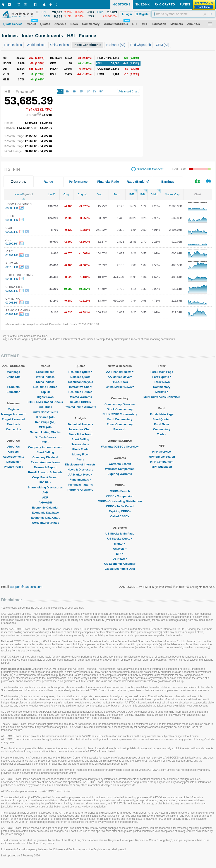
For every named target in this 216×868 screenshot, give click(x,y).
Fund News (162, 424)
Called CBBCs (120, 516)
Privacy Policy (14, 467)
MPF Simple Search (162, 457)
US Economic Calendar (120, 564)
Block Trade (80, 449)
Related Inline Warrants (80, 407)
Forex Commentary (120, 424)
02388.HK (12, 279)
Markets (162, 392)
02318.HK (12, 267)
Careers (14, 452)
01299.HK (12, 244)
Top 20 (45, 392)
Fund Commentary (120, 419)
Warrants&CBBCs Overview (120, 447)
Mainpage (14, 372)
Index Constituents (45, 412)
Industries (45, 407)
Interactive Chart (80, 387)
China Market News (120, 387)
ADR (45, 497)
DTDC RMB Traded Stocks (45, 402)
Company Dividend (45, 457)
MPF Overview (162, 452)
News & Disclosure (80, 470)
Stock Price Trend (80, 434)
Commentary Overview (120, 404)
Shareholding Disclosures (45, 487)
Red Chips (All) (45, 422)
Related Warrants (80, 397)
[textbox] (183, 14)
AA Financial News (120, 372)
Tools (162, 434)
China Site (14, 377)
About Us (14, 447)
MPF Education (162, 467)
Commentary (162, 387)
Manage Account (14, 414)
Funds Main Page (162, 414)
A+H (45, 492)
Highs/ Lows (45, 397)
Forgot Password (14, 419)
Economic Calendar (45, 508)
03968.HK (12, 303)
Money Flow (80, 454)
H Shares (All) (45, 417)
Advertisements (14, 457)
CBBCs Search (120, 491)
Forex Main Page (162, 372)
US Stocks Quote (120, 539)
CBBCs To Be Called (120, 506)
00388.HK (12, 220)
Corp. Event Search (45, 477)
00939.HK (12, 232)
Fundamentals (80, 480)
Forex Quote (162, 377)
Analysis (120, 549)
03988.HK (12, 314)
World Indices (45, 377)
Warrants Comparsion (120, 469)
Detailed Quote (80, 377)
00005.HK (12, 208)
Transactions (80, 444)
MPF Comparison (162, 462)
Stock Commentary (120, 409)
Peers (80, 459)
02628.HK (12, 291)
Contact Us (13, 429)
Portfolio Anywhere (80, 490)
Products (14, 387)
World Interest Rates (45, 523)
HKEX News (120, 382)
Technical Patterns (80, 485)
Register (14, 409)
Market (120, 544)
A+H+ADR (45, 503)
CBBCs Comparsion (120, 496)
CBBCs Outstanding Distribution (120, 501)
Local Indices (45, 372)
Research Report (45, 467)
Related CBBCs (80, 402)
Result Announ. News (45, 462)
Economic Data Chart (45, 518)
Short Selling (45, 452)
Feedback (14, 424)
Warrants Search (120, 464)
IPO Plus (45, 482)
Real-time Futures (45, 387)
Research (120, 429)
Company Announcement (45, 447)
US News (120, 559)
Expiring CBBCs (120, 511)
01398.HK (12, 255)
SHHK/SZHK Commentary (120, 414)
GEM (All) (45, 427)
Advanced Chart (129, 92)
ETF (45, 442)
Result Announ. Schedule (45, 472)
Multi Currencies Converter (162, 397)
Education (13, 392)
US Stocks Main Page (120, 534)
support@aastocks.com (27, 587)
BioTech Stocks (45, 437)
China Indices (45, 382)
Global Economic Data (120, 569)
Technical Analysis (81, 382)
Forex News (162, 382)
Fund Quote (162, 419)
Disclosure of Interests (80, 464)
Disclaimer (14, 462)
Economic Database (45, 513)
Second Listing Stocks (45, 432)
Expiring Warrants (120, 474)
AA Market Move (80, 475)
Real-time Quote (81, 372)
